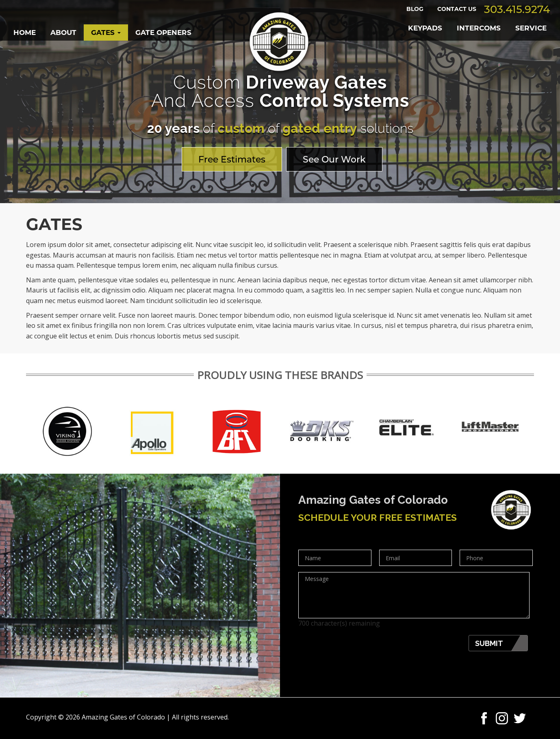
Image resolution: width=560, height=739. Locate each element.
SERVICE (531, 28)
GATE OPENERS (163, 33)
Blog (415, 9)
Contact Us (457, 9)
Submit (489, 643)
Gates (106, 33)
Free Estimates (232, 159)
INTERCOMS (479, 28)
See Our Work (334, 159)
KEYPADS (425, 28)
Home (25, 33)
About (63, 33)
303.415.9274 (517, 9)
